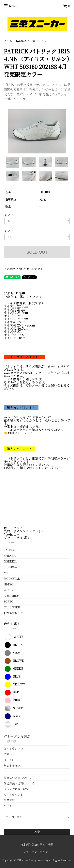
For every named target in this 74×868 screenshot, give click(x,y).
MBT (7, 573)
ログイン (9, 805)
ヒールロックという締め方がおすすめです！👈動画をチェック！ (35, 431)
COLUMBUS (12, 596)
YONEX (9, 590)
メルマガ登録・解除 (16, 789)
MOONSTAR (12, 579)
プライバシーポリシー (37, 852)
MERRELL (10, 561)
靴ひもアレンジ (13, 613)
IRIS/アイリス (38, 40)
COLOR (9, 754)
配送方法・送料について (19, 783)
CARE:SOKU (12, 607)
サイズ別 (9, 760)
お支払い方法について (18, 778)
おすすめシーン (13, 748)
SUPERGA (10, 567)
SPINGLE (10, 556)
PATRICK (21, 40)
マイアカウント (13, 795)
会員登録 (9, 800)
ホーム (8, 40)
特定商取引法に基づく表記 (37, 844)
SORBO (9, 602)
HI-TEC (8, 584)
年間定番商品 (12, 766)
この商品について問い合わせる (24, 269)
